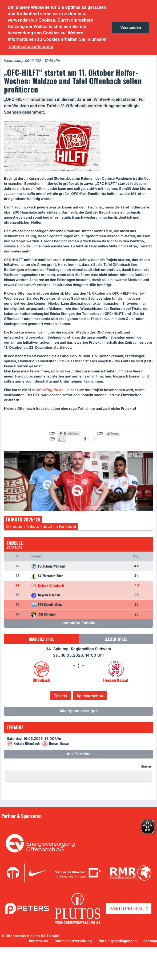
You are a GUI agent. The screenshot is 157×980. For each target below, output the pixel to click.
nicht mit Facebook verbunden (52, 433)
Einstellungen (92, 439)
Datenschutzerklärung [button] (31, 47)
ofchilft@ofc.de (50, 390)
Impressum (39, 941)
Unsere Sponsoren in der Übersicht (34, 824)
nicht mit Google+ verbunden (52, 439)
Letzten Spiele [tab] (116, 639)
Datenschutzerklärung (73, 941)
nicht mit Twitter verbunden (100, 433)
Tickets (61, 696)
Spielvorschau (90, 696)
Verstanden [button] (131, 27)
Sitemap (150, 941)
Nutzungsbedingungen (118, 941)
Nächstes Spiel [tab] (41, 639)
